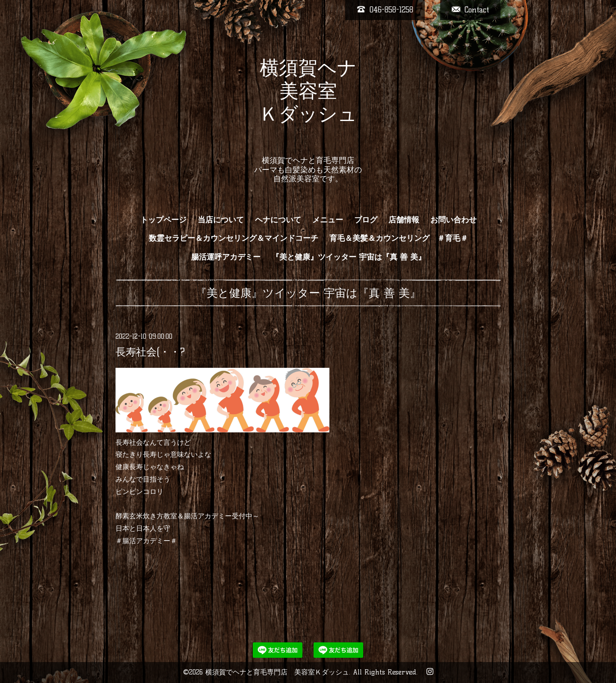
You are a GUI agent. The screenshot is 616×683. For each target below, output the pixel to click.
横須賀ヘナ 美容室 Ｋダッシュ (308, 102)
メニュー (328, 220)
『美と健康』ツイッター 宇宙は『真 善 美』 (349, 257)
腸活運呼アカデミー (226, 257)
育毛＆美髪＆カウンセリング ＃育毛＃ (399, 238)
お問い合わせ (453, 220)
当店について (221, 220)
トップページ (163, 220)
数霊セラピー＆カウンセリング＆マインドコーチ (234, 238)
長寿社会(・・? (150, 352)
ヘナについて (278, 220)
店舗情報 (404, 220)
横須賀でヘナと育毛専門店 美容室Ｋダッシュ (277, 672)
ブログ (366, 220)
